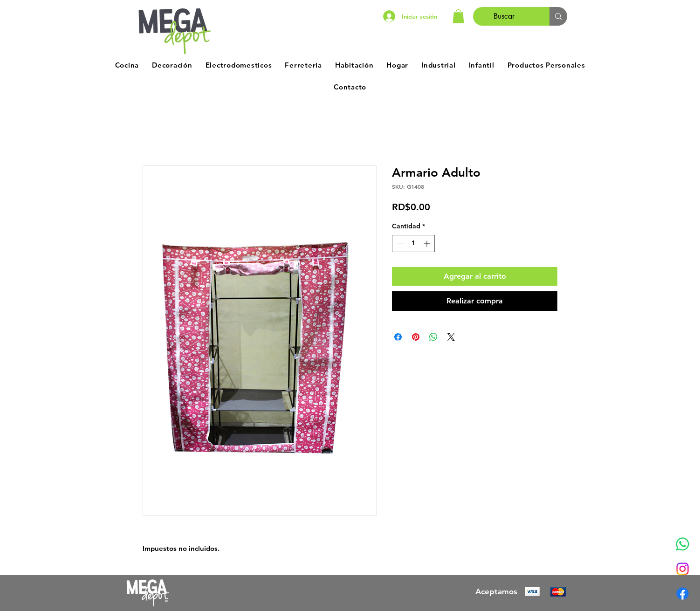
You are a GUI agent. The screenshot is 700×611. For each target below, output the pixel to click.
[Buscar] (504, 16)
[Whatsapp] (683, 544)
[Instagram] (683, 569)
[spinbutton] (413, 244)
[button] (458, 16)
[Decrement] (399, 244)
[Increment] (428, 244)
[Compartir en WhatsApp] (433, 337)
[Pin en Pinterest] (416, 337)
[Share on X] (451, 337)
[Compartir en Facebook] (398, 337)
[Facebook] (683, 594)
